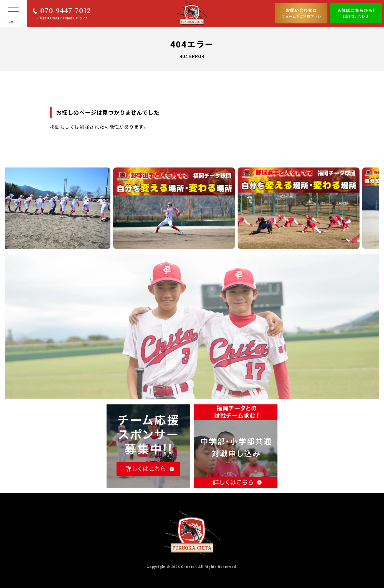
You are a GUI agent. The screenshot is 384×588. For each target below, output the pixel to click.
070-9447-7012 (65, 10)
